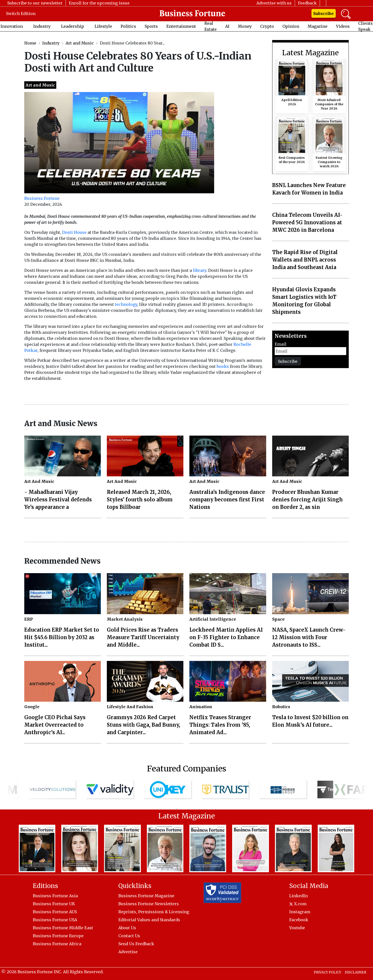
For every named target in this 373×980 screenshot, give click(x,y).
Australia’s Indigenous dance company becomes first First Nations (227, 500)
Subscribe (323, 14)
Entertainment (181, 26)
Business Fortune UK (54, 904)
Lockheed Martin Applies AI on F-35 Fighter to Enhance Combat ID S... (226, 637)
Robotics (281, 707)
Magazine (318, 26)
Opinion (291, 26)
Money (245, 26)
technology (126, 304)
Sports (151, 26)
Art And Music (39, 481)
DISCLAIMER (355, 972)
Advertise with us (274, 3)
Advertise (128, 952)
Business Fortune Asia (55, 896)
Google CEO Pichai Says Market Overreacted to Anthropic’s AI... (55, 725)
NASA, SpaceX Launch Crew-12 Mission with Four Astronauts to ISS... (309, 637)
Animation (201, 707)
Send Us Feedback (136, 944)
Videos (343, 26)
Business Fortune (42, 198)
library (200, 270)
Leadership (73, 26)
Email (281, 344)
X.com (298, 904)
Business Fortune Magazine (146, 896)
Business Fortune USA (55, 920)
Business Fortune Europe (58, 936)
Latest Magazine (310, 53)
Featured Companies (187, 769)
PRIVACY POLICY (327, 972)
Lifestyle (103, 26)
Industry (42, 26)
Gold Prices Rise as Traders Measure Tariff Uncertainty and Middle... (143, 637)
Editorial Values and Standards (149, 920)
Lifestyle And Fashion (130, 707)
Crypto (267, 26)
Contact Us (129, 936)
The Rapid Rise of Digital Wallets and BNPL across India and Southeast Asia (305, 260)
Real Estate (211, 26)
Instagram (300, 912)
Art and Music (80, 43)
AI (227, 26)
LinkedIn (298, 896)
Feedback (307, 3)
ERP (29, 619)
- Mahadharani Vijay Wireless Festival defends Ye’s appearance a (58, 500)
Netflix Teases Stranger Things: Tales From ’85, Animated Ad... (220, 725)
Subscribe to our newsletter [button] (35, 3)
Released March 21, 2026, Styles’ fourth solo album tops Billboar (140, 500)
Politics (128, 26)
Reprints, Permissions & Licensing (154, 912)
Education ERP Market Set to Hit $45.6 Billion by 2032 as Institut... (62, 637)
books (223, 366)
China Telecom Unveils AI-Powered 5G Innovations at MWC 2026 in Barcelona (307, 222)
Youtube (297, 928)
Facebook (299, 920)
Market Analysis (125, 619)
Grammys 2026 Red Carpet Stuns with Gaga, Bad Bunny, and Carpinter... (143, 725)
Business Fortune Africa (57, 944)
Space (278, 619)
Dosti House (74, 232)
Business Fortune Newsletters (149, 904)
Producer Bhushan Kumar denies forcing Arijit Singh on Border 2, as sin (307, 500)
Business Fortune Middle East (63, 928)
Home (30, 43)
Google (32, 707)
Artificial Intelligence (213, 619)
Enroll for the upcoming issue (99, 3)
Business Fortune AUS (55, 912)
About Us (127, 928)
